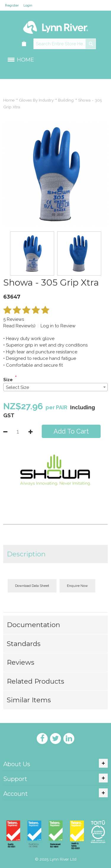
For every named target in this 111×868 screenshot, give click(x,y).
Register (12, 5)
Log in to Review (58, 326)
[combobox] (55, 387)
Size (8, 380)
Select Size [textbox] (17, 387)
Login (28, 5)
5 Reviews (14, 319)
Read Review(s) (19, 326)
